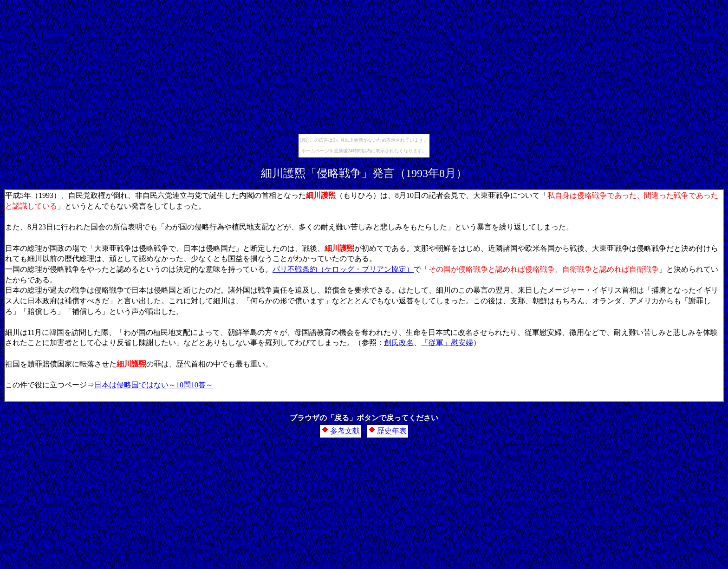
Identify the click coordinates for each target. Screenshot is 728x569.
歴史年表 (392, 431)
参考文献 (345, 431)
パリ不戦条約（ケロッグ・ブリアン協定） (343, 269)
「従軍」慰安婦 (447, 343)
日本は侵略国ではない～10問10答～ (154, 385)
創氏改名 (399, 343)
